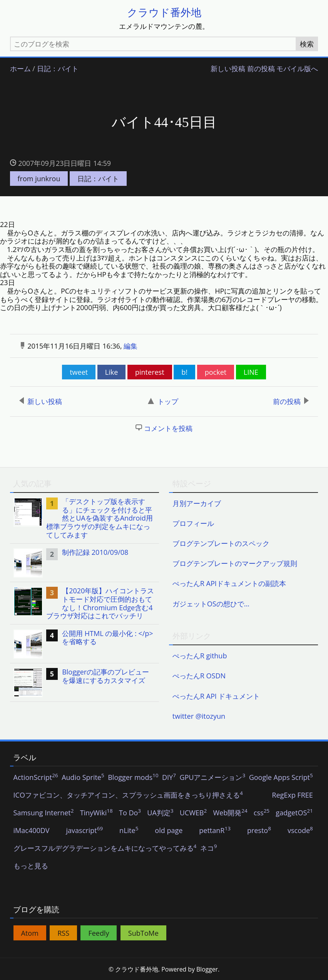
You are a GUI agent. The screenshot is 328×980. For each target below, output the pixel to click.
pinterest (150, 372)
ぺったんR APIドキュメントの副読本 (229, 583)
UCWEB (193, 813)
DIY (169, 778)
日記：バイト (58, 69)
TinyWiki (96, 813)
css (262, 813)
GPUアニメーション (212, 778)
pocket (216, 372)
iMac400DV (32, 831)
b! (184, 372)
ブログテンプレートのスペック (221, 543)
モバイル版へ (297, 69)
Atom (30, 933)
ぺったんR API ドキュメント (216, 696)
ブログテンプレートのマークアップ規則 (235, 563)
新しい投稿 (228, 69)
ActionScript (36, 778)
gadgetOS (294, 813)
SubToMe (143, 933)
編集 (131, 346)
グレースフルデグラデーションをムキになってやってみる (105, 848)
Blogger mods (133, 778)
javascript (85, 831)
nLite (129, 831)
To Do (130, 813)
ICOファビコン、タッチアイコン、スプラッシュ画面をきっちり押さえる (128, 795)
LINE (251, 372)
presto (259, 831)
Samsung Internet (44, 813)
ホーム (20, 69)
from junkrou (39, 179)
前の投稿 (261, 69)
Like (112, 372)
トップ (163, 401)
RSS (63, 933)
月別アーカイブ (197, 503)
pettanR (215, 831)
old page (169, 831)
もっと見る (31, 866)
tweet (79, 372)
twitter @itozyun (199, 716)
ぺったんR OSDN (199, 676)
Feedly (99, 933)
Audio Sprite (83, 778)
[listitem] (85, 518)
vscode (300, 831)
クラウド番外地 (164, 12)
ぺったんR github (200, 656)
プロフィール (193, 523)
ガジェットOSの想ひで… (211, 604)
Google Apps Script (281, 778)
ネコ (209, 848)
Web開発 (230, 813)
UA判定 (160, 813)
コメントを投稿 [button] (168, 428)
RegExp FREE (292, 795)
